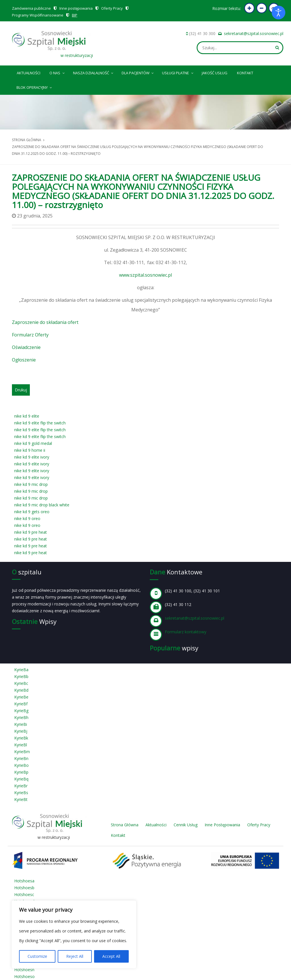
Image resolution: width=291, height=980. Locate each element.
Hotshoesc (24, 894)
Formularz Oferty (30, 335)
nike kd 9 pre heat (31, 532)
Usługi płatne (178, 72)
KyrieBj (21, 731)
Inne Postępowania (222, 825)
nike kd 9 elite (27, 416)
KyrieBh (21, 717)
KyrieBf (21, 704)
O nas (57, 72)
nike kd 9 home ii (30, 450)
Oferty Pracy (112, 8)
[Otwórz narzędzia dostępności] (278, 13)
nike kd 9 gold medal (33, 443)
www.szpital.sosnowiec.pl (145, 275)
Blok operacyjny (35, 87)
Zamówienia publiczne (31, 8)
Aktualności (29, 73)
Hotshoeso (24, 976)
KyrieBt (21, 799)
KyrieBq (21, 779)
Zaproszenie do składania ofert (45, 322)
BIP (75, 15)
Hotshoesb (24, 888)
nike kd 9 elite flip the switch (40, 423)
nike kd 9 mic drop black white (42, 505)
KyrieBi (21, 724)
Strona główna (27, 140)
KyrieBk (21, 738)
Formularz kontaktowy (186, 632)
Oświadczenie (26, 347)
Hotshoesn (24, 970)
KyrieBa (21, 670)
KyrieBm (22, 752)
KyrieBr (21, 786)
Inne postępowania (76, 8)
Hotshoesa (24, 881)
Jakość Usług (215, 73)
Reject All (75, 956)
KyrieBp (21, 772)
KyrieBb (21, 676)
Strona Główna (125, 825)
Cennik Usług (186, 825)
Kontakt (245, 73)
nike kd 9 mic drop (31, 484)
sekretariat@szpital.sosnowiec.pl (254, 33)
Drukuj (21, 390)
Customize (37, 956)
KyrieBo (21, 765)
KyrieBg (21, 711)
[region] (74, 934)
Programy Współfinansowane (38, 15)
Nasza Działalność (94, 72)
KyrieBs (21, 793)
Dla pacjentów (138, 72)
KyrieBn (21, 758)
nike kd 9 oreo (27, 518)
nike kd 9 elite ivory (32, 457)
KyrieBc (21, 683)
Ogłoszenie (24, 360)
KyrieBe (21, 697)
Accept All (111, 956)
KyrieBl (21, 745)
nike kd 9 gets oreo (32, 512)
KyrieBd (21, 690)
